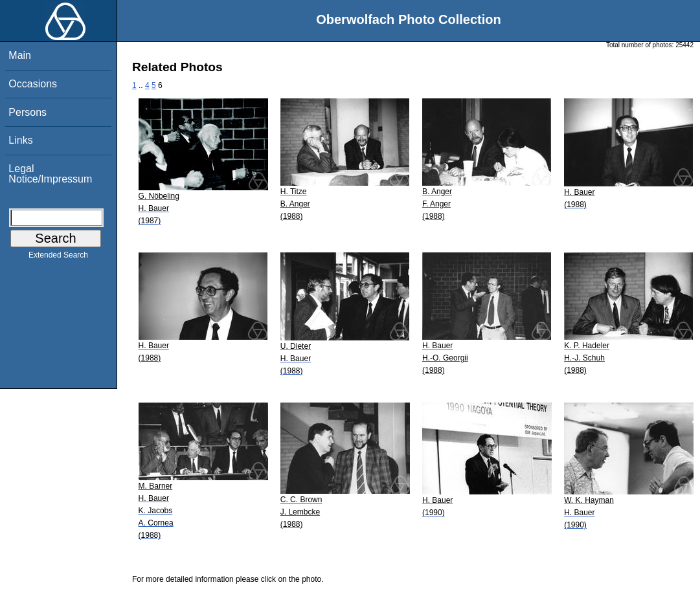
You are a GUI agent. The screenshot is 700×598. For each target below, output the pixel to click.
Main (20, 55)
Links (20, 140)
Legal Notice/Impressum (50, 174)
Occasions (33, 84)
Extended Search (58, 258)
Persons (28, 112)
